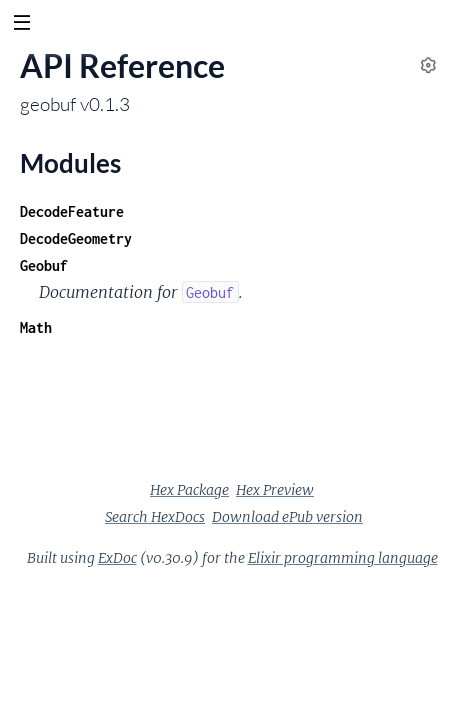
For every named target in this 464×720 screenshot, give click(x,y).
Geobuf (44, 265)
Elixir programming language (343, 558)
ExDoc (117, 558)
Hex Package (189, 490)
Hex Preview (275, 490)
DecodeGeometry (76, 238)
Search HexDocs (155, 517)
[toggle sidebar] (21, 25)
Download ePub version (287, 517)
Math (36, 327)
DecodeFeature (72, 211)
